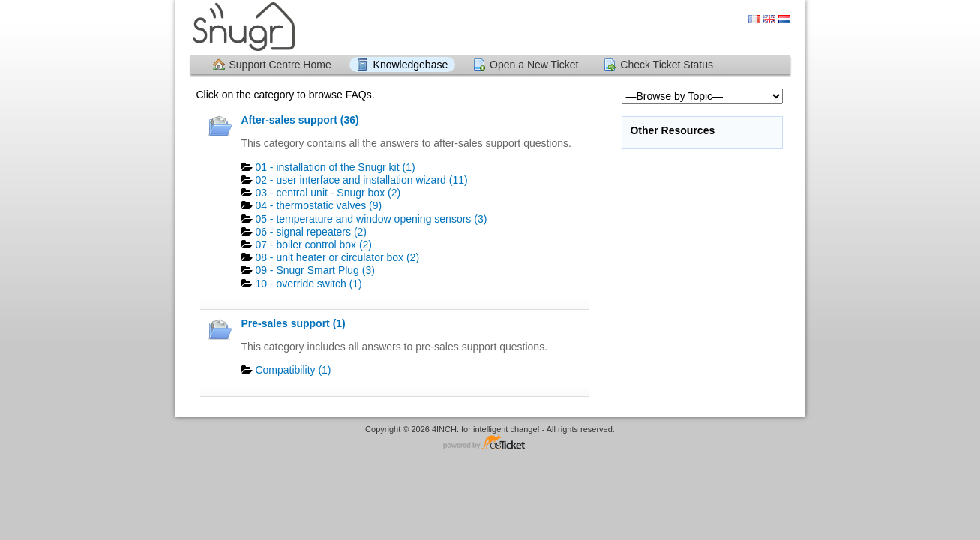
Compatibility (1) (293, 370)
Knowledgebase (411, 64)
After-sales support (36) (300, 120)
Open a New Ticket (534, 64)
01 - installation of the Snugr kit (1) (335, 167)
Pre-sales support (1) (294, 323)
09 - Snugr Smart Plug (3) (315, 270)
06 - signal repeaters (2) (311, 232)
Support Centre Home (280, 64)
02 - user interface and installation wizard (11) (361, 180)
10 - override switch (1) (308, 283)
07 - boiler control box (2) (313, 244)
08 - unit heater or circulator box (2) (337, 257)
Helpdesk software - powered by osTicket (490, 443)
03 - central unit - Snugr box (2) (328, 193)
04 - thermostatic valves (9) (318, 205)
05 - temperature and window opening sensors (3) (371, 219)
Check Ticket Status (667, 64)
